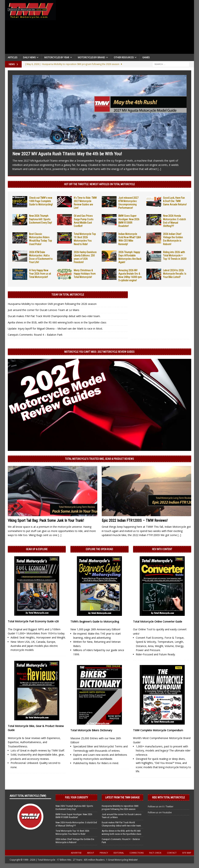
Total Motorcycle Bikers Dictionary (91, 730)
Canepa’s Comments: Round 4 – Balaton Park (35, 335)
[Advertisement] (125, 28)
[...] (159, 169)
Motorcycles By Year (57, 57)
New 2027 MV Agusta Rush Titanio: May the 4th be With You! (67, 154)
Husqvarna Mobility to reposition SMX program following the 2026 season (52, 304)
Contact (172, 853)
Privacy (104, 853)
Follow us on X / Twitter (161, 806)
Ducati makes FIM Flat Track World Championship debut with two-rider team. (54, 316)
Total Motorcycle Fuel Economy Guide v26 (33, 621)
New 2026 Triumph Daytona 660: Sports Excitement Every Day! (40, 219)
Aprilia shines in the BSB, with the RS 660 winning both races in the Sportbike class (57, 322)
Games (146, 57)
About (91, 853)
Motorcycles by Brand (91, 57)
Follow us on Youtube (160, 812)
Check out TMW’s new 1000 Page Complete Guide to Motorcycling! (41, 201)
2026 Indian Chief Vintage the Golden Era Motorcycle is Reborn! (75, 841)
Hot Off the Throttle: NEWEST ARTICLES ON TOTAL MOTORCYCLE (99, 184)
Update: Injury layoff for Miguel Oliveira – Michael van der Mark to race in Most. (55, 329)
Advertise (76, 853)
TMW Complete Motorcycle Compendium (158, 730)
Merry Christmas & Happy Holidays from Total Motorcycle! (85, 274)
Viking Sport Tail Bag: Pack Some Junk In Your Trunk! (46, 520)
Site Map (187, 853)
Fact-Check (155, 853)
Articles (13, 57)
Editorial (119, 853)
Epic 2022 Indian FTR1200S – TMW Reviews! (135, 520)
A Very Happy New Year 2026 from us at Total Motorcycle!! (40, 274)
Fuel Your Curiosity (77, 797)
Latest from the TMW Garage (122, 797)
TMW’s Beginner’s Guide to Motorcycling (95, 621)
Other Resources (124, 57)
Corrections (137, 853)
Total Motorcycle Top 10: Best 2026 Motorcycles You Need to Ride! (72, 832)
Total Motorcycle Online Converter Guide (158, 621)
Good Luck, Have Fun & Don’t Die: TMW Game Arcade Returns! (175, 201)
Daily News (29, 57)
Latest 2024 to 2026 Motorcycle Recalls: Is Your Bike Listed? (175, 274)
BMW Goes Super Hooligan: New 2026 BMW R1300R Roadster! (74, 816)
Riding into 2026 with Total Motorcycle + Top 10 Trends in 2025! (175, 256)
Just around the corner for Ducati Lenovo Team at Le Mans (44, 310)
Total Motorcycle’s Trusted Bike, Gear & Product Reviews (99, 459)
